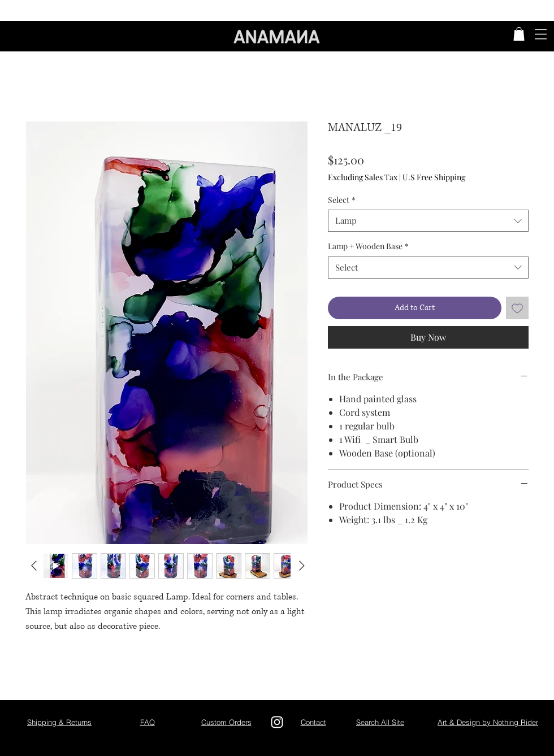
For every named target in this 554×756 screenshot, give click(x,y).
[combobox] (428, 221)
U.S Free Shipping (434, 177)
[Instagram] (277, 722)
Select (342, 200)
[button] (519, 34)
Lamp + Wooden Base (368, 246)
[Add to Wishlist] (517, 308)
